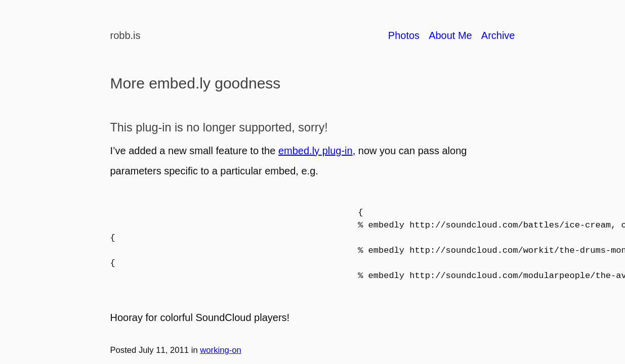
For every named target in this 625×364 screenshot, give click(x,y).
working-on (220, 350)
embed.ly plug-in (316, 151)
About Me (450, 35)
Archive (498, 35)
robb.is (126, 35)
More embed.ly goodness (196, 83)
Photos (404, 35)
